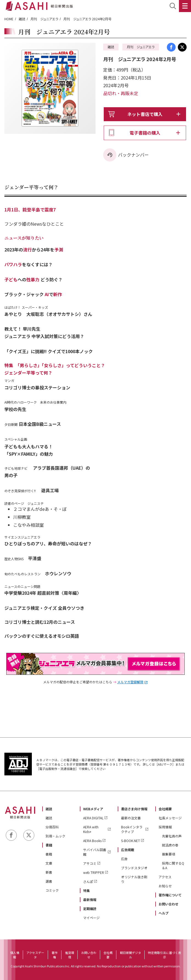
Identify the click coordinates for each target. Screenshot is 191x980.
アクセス (165, 877)
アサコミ (90, 863)
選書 (49, 881)
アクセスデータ (35, 955)
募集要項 (168, 854)
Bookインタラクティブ (132, 829)
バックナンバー (133, 155)
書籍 (49, 845)
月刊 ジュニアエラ (44, 19)
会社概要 (165, 809)
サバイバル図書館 (95, 852)
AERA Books (92, 841)
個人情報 (15, 955)
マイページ (91, 918)
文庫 (49, 863)
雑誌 (22, 19)
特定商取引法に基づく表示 (165, 955)
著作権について (170, 895)
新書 (49, 872)
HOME (9, 19)
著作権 (55, 955)
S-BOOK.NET (130, 841)
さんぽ (88, 881)
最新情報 (90, 900)
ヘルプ (164, 913)
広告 (124, 859)
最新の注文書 (131, 818)
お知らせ (165, 886)
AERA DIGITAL (93, 818)
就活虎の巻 (170, 845)
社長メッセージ (170, 818)
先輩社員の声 (172, 836)
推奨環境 (70, 955)
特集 (86, 890)
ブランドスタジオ (134, 868)
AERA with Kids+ (91, 829)
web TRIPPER (94, 872)
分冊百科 (52, 827)
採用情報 (165, 827)
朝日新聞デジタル (130, 955)
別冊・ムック (55, 836)
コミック (52, 890)
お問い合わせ (168, 904)
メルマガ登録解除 (130, 682)
